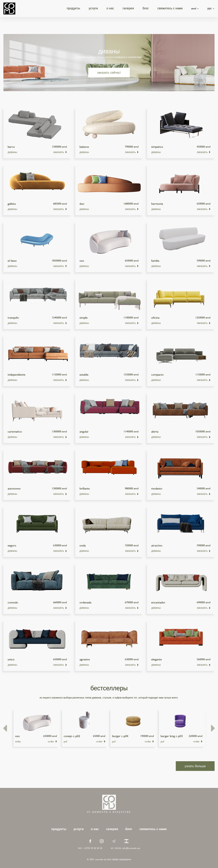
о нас (110, 8)
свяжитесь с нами (170, 8)
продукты (73, 8)
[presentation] (5, 728)
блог (146, 8)
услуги (93, 8)
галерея (128, 8)
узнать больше (195, 766)
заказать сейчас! (109, 73)
